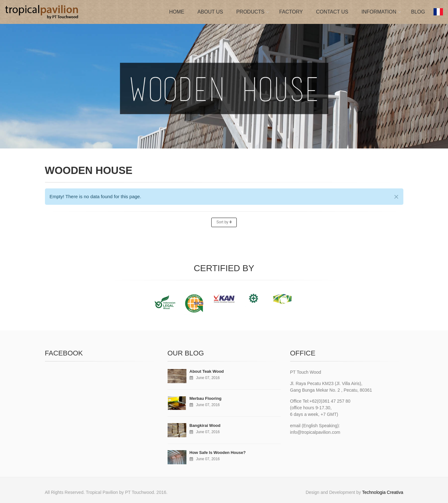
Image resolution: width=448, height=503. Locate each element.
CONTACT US (332, 12)
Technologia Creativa (383, 492)
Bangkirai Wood (205, 425)
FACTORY (291, 12)
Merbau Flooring (206, 398)
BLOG (418, 12)
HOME (177, 12)
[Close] (396, 197)
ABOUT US (210, 12)
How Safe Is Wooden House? (218, 453)
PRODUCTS (250, 12)
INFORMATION (379, 12)
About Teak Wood (207, 371)
